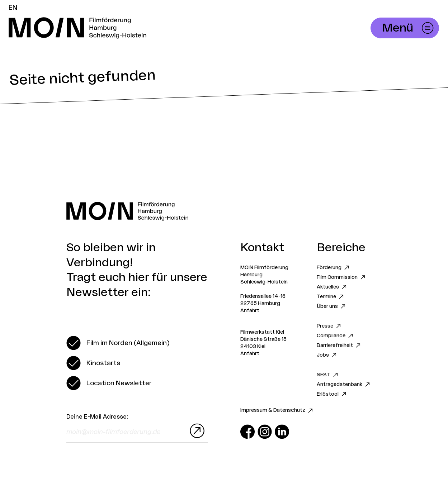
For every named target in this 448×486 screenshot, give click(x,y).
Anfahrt (250, 311)
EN (13, 8)
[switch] (118, 343)
